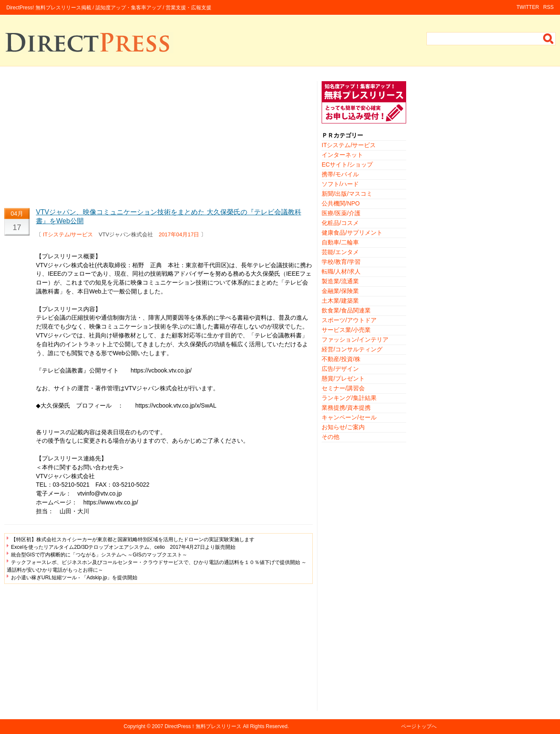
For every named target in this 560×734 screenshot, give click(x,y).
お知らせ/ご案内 (343, 427)
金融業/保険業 (340, 291)
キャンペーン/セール (349, 417)
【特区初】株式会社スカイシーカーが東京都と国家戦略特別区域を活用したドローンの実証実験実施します (133, 540)
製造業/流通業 (340, 281)
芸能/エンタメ (340, 252)
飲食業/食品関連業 (346, 310)
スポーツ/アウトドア (349, 320)
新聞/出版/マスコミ (347, 194)
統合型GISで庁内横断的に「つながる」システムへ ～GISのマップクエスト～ (99, 555)
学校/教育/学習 (341, 262)
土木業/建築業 (340, 301)
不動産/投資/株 (341, 359)
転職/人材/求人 (341, 271)
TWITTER (528, 7)
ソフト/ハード (340, 184)
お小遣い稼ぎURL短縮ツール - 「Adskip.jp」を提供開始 (74, 578)
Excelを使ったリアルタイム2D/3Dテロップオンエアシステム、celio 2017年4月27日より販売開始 (123, 547)
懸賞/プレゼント (343, 378)
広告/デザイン (340, 369)
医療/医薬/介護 (341, 213)
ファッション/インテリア (355, 340)
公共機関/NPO (341, 203)
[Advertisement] (158, 140)
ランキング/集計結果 (349, 398)
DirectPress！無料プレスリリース (203, 726)
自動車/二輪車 (340, 242)
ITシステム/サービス (68, 234)
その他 (331, 437)
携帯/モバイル (340, 174)
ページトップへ (419, 726)
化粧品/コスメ (340, 223)
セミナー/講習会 (343, 388)
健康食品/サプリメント (352, 233)
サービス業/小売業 (346, 330)
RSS (548, 7)
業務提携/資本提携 (346, 408)
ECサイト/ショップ (347, 164)
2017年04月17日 (179, 234)
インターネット (342, 155)
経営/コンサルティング (352, 349)
